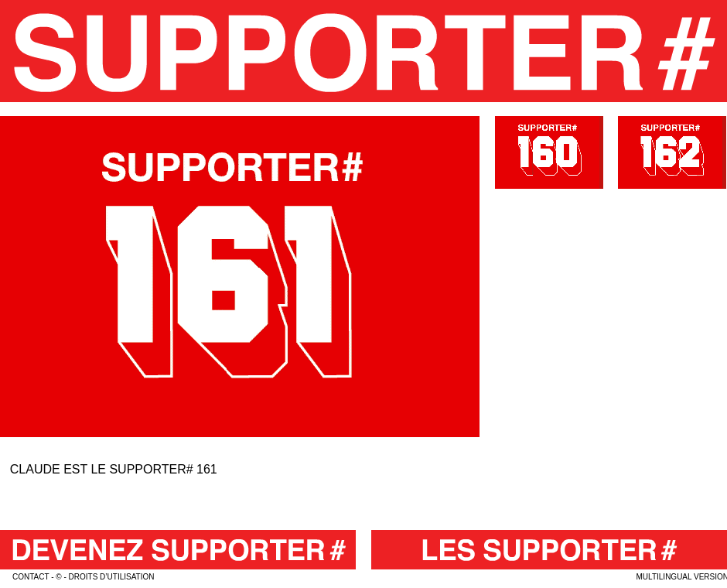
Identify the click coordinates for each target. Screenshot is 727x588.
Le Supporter (363, 51)
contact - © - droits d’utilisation (83, 577)
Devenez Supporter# (178, 550)
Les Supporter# (549, 550)
